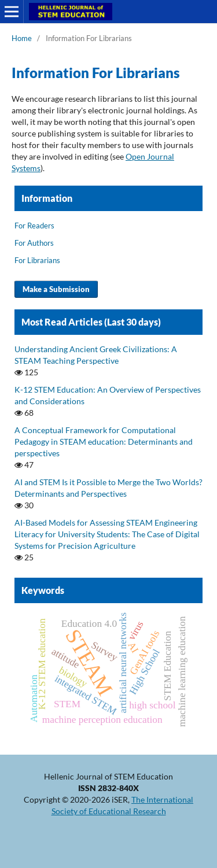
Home (22, 38)
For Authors (34, 243)
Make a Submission (56, 289)
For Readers (34, 226)
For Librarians (37, 260)
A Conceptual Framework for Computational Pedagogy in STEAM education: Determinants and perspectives (104, 442)
